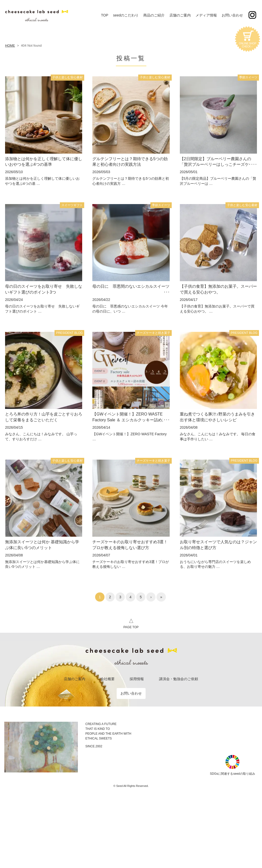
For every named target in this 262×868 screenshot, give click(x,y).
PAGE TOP (131, 623)
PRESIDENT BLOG (69, 333)
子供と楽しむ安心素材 (67, 77)
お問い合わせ (131, 693)
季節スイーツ (248, 77)
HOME (10, 46)
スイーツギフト (72, 205)
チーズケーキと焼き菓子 (153, 333)
